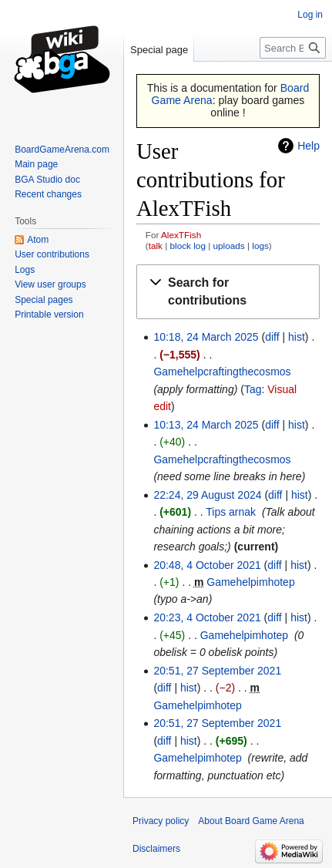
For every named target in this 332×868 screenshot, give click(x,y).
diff (272, 337)
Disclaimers (156, 849)
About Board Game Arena (251, 821)
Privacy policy (161, 821)
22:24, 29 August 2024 (207, 495)
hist (297, 337)
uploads (229, 246)
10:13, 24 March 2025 (206, 425)
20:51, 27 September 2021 (217, 671)
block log (188, 246)
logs (260, 246)
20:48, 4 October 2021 (207, 565)
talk (156, 246)
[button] (228, 292)
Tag (253, 389)
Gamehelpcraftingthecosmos (222, 372)
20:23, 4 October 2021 (207, 617)
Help (309, 146)
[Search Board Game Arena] (293, 48)
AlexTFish (181, 235)
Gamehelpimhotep (250, 582)
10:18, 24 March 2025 (206, 337)
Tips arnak (231, 512)
